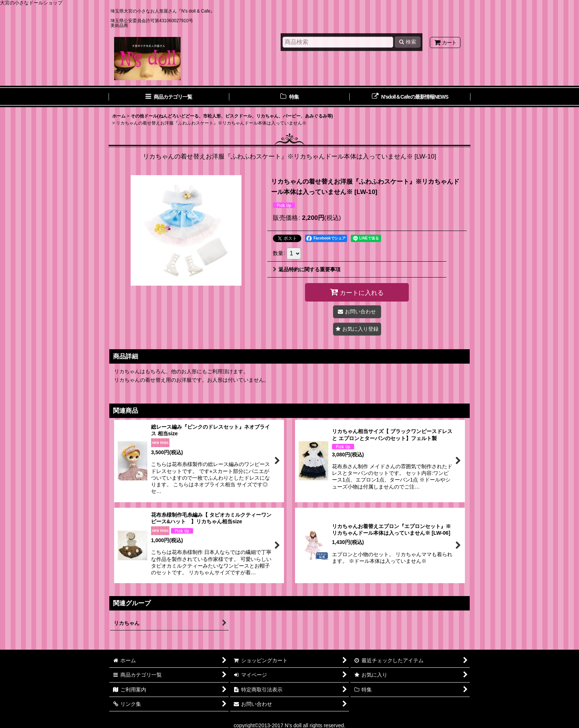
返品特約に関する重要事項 (307, 269)
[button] (357, 329)
